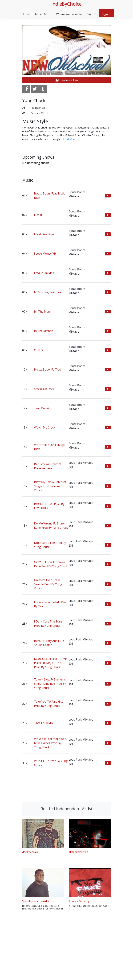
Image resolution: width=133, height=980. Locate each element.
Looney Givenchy (79, 901)
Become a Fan (67, 80)
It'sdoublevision (79, 852)
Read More (69, 139)
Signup (107, 14)
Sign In (92, 14)
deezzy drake (30, 852)
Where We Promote (69, 14)
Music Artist (43, 14)
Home (26, 14)
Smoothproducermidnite (37, 901)
